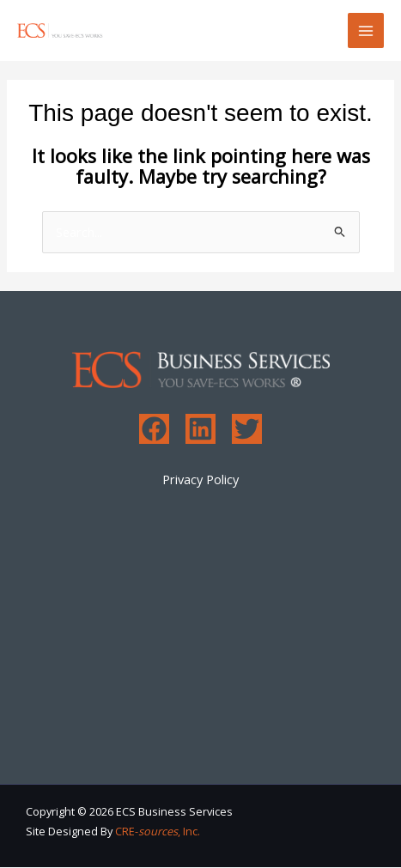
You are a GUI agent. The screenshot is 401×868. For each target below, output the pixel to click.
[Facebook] (154, 429)
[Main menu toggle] (366, 31)
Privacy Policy (200, 479)
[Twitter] (247, 429)
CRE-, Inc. (158, 831)
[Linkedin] (200, 429)
